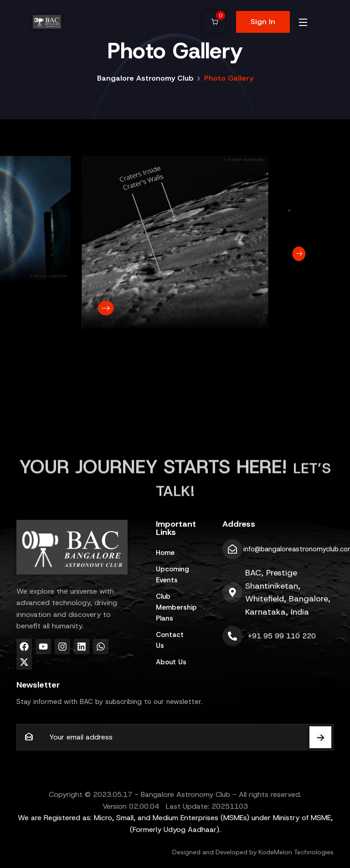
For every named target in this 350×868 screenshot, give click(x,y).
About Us (171, 662)
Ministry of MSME (302, 818)
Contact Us (170, 640)
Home (165, 553)
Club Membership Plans (175, 607)
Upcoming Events (172, 575)
